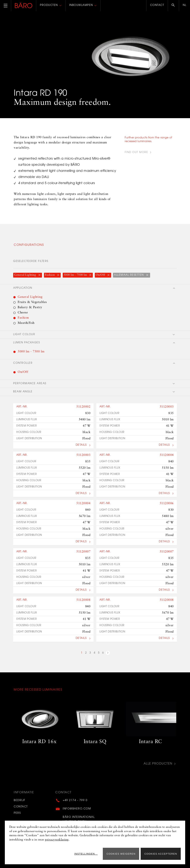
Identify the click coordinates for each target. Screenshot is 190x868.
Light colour (24, 335)
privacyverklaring (57, 840)
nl (185, 5)
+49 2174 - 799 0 (75, 801)
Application (23, 288)
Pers (17, 813)
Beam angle (23, 392)
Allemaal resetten (129, 275)
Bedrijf (20, 801)
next (108, 653)
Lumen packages (27, 343)
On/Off (101, 275)
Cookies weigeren (121, 854)
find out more (136, 153)
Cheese (23, 313)
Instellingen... (86, 854)
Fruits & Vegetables (32, 302)
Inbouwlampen (81, 5)
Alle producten (158, 764)
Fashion (50, 275)
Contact (157, 5)
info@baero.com (77, 809)
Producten (49, 5)
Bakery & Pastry (30, 307)
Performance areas (30, 384)
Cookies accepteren (161, 854)
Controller (23, 363)
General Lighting (26, 275)
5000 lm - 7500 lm (76, 275)
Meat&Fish (26, 323)
